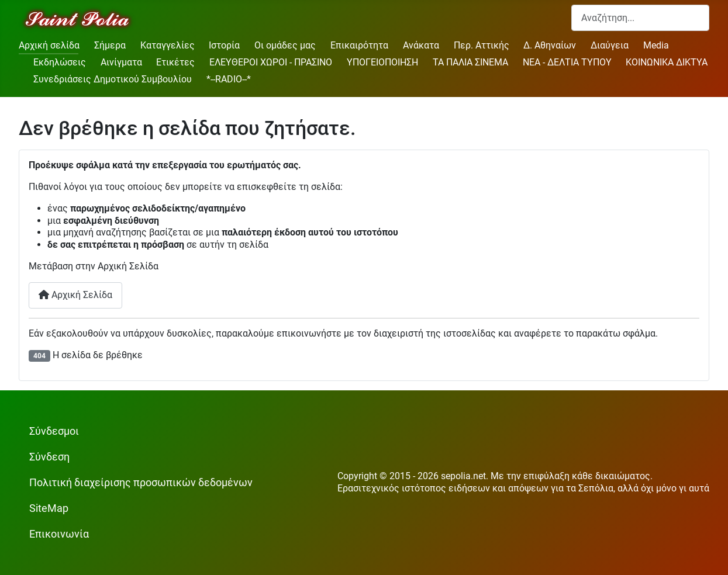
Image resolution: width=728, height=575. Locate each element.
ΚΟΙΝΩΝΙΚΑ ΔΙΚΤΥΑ (667, 62)
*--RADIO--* (229, 79)
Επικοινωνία (59, 534)
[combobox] (640, 18)
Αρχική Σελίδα (75, 295)
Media (656, 45)
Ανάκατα (421, 45)
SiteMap (49, 508)
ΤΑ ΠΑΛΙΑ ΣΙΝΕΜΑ (470, 62)
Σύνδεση (49, 457)
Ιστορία (224, 45)
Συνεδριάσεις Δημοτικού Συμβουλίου (113, 79)
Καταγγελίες (168, 45)
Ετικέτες (175, 62)
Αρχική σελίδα (49, 45)
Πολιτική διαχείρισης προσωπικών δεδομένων (141, 483)
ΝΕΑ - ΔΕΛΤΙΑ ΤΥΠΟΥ (567, 62)
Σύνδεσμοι (54, 431)
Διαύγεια (610, 45)
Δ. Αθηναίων (550, 45)
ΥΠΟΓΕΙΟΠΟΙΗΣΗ (382, 62)
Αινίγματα (121, 62)
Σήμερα (110, 45)
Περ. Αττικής (482, 45)
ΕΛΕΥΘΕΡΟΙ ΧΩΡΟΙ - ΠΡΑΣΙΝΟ (271, 62)
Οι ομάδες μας (285, 45)
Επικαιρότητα (359, 45)
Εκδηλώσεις (60, 62)
